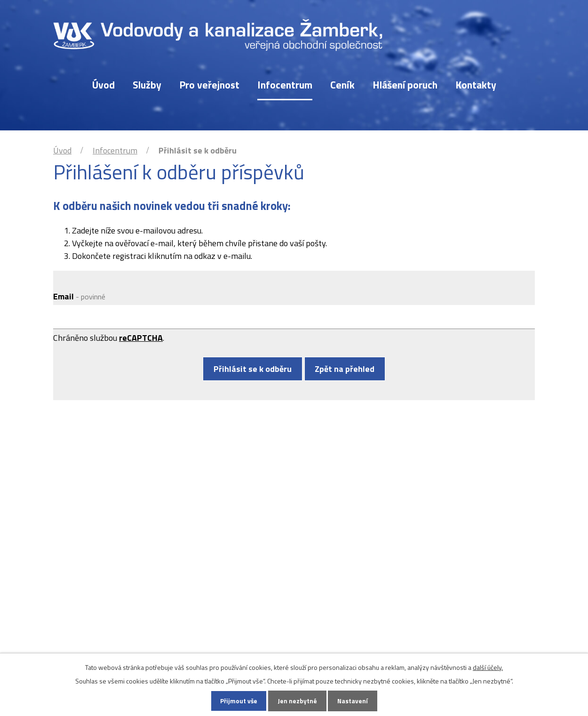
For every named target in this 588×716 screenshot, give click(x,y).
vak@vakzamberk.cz (249, 577)
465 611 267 (234, 545)
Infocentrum (285, 85)
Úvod (103, 85)
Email (79, 296)
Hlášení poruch (405, 85)
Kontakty (476, 85)
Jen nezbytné (297, 701)
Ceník (342, 85)
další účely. (488, 666)
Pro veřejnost (209, 85)
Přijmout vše (238, 701)
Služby (147, 85)
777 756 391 (234, 557)
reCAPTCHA (141, 338)
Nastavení (353, 701)
